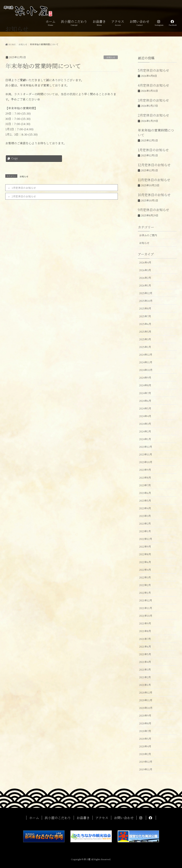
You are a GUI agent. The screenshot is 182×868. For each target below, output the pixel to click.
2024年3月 (145, 424)
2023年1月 (145, 531)
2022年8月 (145, 554)
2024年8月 (145, 385)
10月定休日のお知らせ (154, 195)
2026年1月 (145, 285)
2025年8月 (145, 308)
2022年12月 (146, 539)
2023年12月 (146, 447)
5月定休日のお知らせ (153, 70)
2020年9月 (145, 715)
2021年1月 (145, 685)
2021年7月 (145, 639)
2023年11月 (146, 454)
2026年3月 (145, 270)
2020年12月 (146, 692)
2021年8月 (145, 631)
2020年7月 (145, 731)
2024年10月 (146, 370)
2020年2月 (145, 754)
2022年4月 (145, 570)
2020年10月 (146, 708)
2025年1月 (145, 347)
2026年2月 (145, 278)
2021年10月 (146, 616)
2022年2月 (145, 585)
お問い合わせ (124, 818)
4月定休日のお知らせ (153, 85)
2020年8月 (145, 723)
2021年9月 (145, 623)
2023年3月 (145, 516)
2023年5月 (145, 501)
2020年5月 (145, 739)
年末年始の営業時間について (156, 132)
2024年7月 (145, 393)
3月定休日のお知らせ (153, 100)
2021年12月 (146, 600)
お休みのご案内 (148, 235)
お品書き (83, 818)
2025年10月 (146, 301)
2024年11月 (146, 362)
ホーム (34, 818)
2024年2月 (145, 431)
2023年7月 (145, 485)
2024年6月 (145, 401)
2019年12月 (146, 762)
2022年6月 (145, 562)
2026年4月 (145, 262)
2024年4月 (145, 416)
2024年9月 (145, 378)
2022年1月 (145, 593)
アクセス (102, 818)
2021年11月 (146, 608)
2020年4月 (145, 746)
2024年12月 (146, 355)
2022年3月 (145, 577)
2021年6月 (145, 646)
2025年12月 (146, 293)
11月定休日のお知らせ (154, 180)
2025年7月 (145, 316)
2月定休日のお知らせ (24, 196)
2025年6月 (145, 324)
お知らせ (111, 57)
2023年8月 (145, 478)
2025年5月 (145, 332)
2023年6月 (145, 493)
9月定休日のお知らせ (153, 210)
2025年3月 (145, 339)
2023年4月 (145, 508)
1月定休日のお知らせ (24, 188)
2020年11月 (146, 700)
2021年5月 (145, 654)
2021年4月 (145, 662)
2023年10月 (146, 462)
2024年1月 (145, 439)
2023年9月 (145, 470)
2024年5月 (145, 408)
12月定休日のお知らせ (154, 165)
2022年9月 (145, 546)
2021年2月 (145, 677)
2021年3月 (145, 669)
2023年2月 (145, 524)
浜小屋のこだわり (58, 818)
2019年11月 (146, 769)
